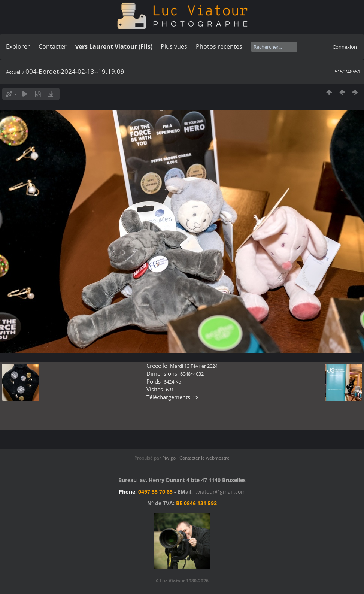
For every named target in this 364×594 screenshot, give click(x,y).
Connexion (345, 47)
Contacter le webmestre (204, 458)
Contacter (53, 46)
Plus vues (174, 46)
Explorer (18, 46)
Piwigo (169, 458)
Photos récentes (219, 46)
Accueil (14, 72)
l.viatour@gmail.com (220, 492)
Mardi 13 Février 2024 (194, 366)
